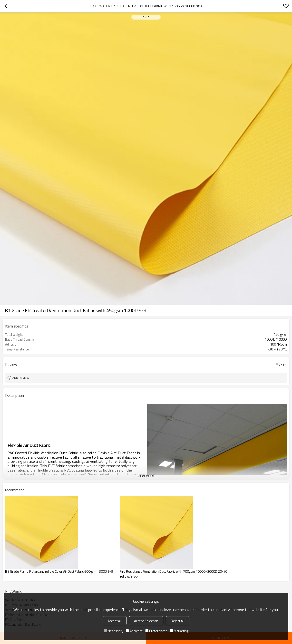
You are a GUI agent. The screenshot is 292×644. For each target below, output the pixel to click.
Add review (21, 378)
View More (146, 476)
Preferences (156, 631)
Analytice (134, 631)
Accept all (115, 621)
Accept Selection (146, 621)
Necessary (114, 631)
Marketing (179, 631)
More (280, 364)
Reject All (178, 621)
